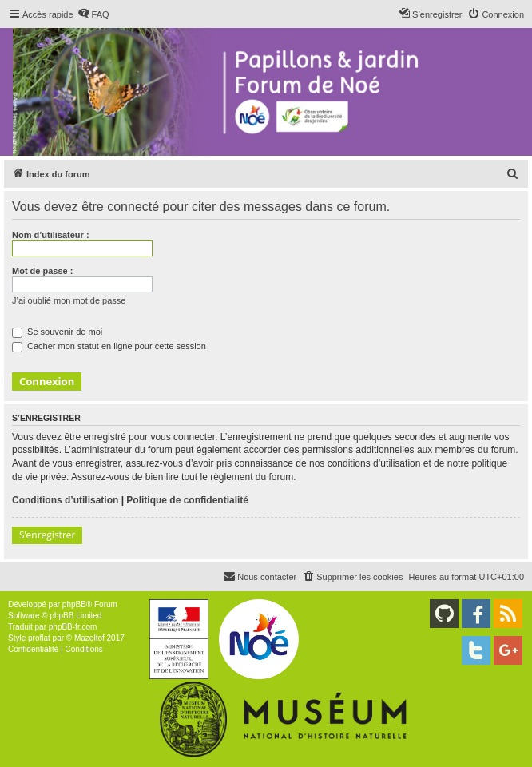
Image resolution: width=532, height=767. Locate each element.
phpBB (74, 604)
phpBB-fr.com (73, 627)
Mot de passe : (42, 271)
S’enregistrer (47, 535)
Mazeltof (89, 638)
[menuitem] (93, 14)
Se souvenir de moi (57, 332)
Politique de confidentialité (187, 500)
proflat (39, 638)
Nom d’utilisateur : (51, 235)
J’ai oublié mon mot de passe (69, 300)
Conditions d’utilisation (65, 500)
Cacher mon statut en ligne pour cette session (109, 346)
